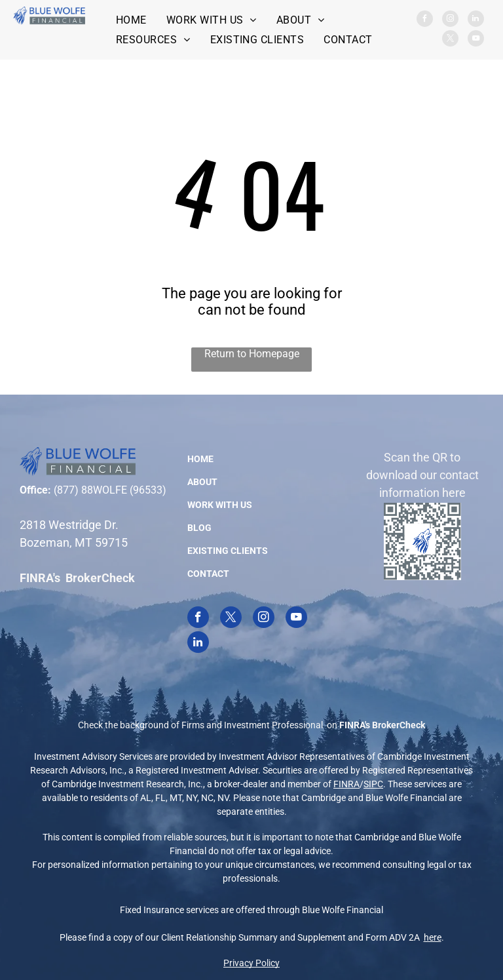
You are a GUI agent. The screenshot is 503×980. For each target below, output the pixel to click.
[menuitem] (131, 20)
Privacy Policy (251, 963)
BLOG (199, 528)
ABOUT (202, 482)
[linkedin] (476, 20)
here (433, 937)
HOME (200, 459)
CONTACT (208, 574)
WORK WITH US (220, 505)
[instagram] (450, 20)
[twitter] (450, 40)
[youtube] (476, 40)
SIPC (373, 784)
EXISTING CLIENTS (228, 551)
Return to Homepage (252, 354)
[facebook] (425, 20)
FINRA (346, 784)
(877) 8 (70, 490)
